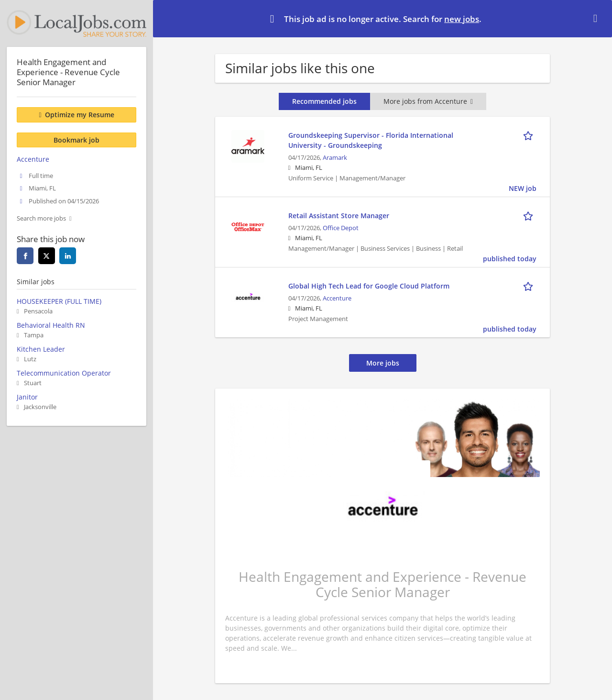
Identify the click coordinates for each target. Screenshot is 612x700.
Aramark (335, 158)
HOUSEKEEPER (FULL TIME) (59, 301)
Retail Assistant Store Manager (339, 216)
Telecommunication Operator (64, 373)
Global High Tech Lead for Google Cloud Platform (369, 286)
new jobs (462, 19)
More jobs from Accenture (428, 101)
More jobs (383, 363)
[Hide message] (597, 18)
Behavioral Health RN (51, 325)
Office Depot (341, 228)
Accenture (337, 298)
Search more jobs (41, 218)
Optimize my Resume (80, 115)
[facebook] (25, 256)
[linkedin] (68, 256)
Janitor (27, 397)
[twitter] (47, 256)
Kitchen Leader (41, 349)
